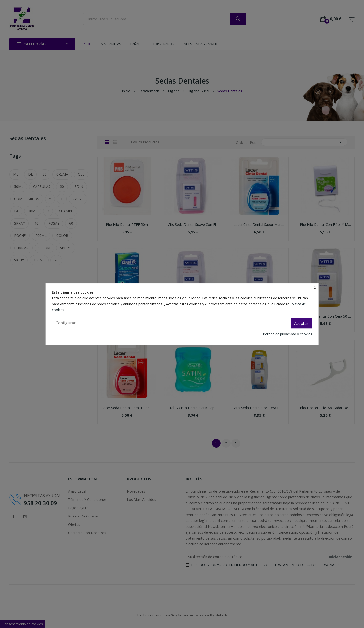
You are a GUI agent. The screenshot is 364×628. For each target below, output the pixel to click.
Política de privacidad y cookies (287, 334)
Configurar (66, 323)
